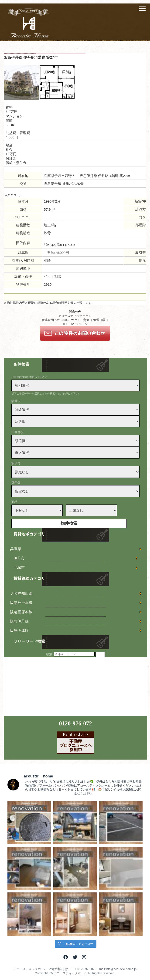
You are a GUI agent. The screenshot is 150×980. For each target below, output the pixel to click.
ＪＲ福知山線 (21, 593)
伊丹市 (19, 558)
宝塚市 (19, 568)
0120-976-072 (75, 723)
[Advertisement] (39, 686)
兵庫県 (16, 549)
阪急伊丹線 (19, 621)
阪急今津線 (19, 631)
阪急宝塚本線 (21, 612)
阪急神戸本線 (21, 603)
